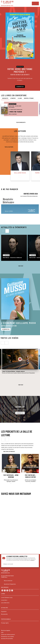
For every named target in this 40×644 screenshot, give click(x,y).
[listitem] (2, 590)
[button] (20, 87)
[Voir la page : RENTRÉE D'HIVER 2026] (20, 202)
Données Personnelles (7, 638)
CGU (2, 632)
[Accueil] (7, 3)
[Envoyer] (36, 564)
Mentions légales (6, 630)
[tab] (5, 98)
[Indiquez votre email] (18, 564)
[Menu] (35, 3)
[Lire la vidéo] (20, 359)
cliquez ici (32, 560)
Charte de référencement (8, 634)
